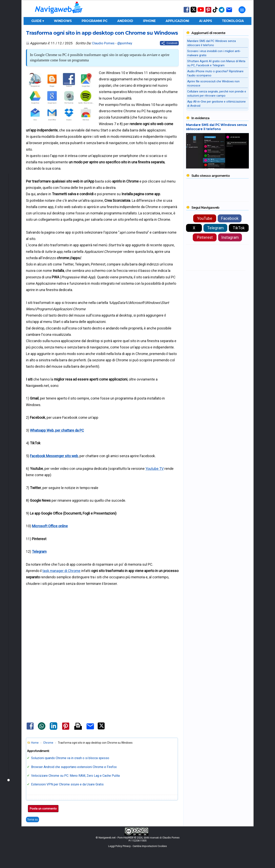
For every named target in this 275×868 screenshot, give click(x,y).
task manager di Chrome (61, 571)
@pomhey (125, 43)
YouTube (205, 218)
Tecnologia (233, 21)
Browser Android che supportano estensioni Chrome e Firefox (74, 767)
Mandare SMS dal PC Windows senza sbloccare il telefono (216, 127)
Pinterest (205, 237)
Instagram (230, 237)
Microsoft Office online (50, 526)
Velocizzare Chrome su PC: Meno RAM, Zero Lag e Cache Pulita (75, 776)
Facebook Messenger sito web (54, 456)
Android (125, 21)
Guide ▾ (38, 21)
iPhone (149, 21)
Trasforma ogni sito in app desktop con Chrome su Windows (102, 33)
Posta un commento (43, 809)
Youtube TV (155, 469)
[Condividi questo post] (169, 43)
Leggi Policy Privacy (119, 846)
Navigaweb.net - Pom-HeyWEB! (116, 838)
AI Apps (206, 21)
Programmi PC (95, 21)
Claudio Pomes (103, 43)
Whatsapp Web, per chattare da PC (57, 430)
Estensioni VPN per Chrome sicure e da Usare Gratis (67, 784)
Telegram (39, 552)
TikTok (239, 228)
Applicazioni (177, 21)
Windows (63, 21)
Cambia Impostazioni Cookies (150, 846)
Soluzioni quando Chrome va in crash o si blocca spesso (70, 758)
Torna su (32, 819)
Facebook (230, 218)
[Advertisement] (102, 627)
